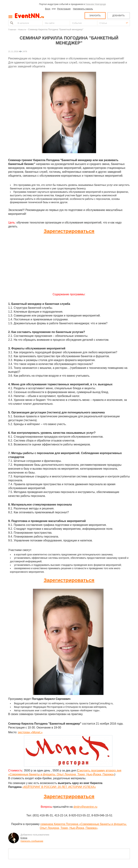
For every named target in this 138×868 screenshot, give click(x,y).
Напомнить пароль (83, 9)
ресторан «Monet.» (30, 732)
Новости (22, 29)
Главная (12, 29)
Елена (24, 838)
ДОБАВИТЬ (118, 15)
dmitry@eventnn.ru (85, 807)
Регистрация (64, 9)
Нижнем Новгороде (96, 4)
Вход (48, 9)
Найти (11, 23)
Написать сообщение (32, 841)
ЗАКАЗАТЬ (95, 15)
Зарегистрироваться (69, 231)
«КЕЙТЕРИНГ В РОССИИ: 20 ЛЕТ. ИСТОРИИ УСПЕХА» (59, 787)
